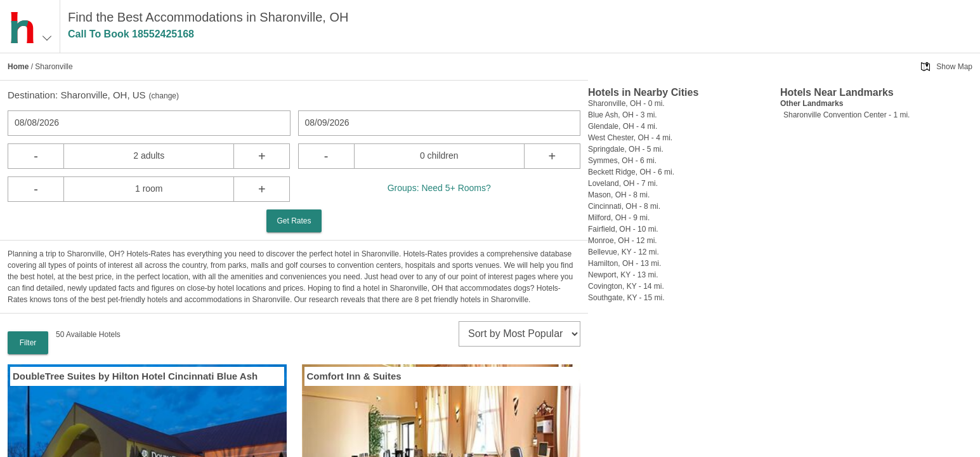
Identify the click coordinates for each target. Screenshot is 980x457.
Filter (28, 343)
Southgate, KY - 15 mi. (626, 298)
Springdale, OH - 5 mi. (626, 149)
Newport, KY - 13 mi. (623, 275)
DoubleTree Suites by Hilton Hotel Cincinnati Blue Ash (135, 376)
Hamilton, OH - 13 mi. (624, 263)
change (164, 96)
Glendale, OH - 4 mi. (623, 126)
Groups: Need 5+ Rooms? (439, 188)
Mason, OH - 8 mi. (619, 195)
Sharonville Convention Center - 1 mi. (846, 115)
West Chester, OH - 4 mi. (630, 138)
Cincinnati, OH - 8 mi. (624, 206)
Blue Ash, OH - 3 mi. (623, 115)
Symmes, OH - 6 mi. (622, 161)
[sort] (519, 334)
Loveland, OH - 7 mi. (623, 183)
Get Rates (294, 221)
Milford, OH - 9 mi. (619, 218)
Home (18, 67)
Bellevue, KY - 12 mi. (624, 252)
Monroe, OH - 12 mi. (623, 241)
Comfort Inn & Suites (354, 376)
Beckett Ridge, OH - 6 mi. (631, 172)
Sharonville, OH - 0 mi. (626, 103)
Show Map (954, 67)
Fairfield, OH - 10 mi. (623, 229)
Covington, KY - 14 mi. (626, 286)
